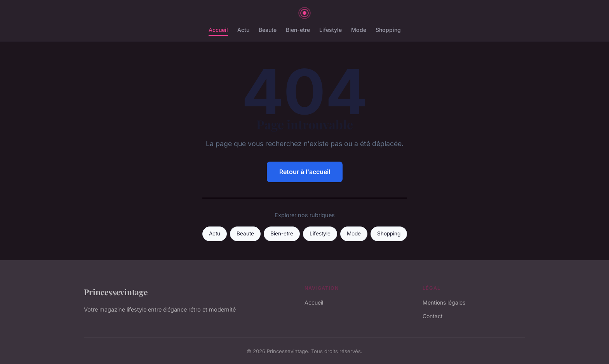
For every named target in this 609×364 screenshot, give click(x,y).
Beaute (268, 30)
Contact (433, 316)
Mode (359, 30)
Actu (243, 30)
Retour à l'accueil (305, 172)
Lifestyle (331, 30)
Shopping (388, 30)
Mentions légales (444, 302)
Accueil (218, 30)
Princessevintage (116, 292)
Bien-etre (298, 30)
